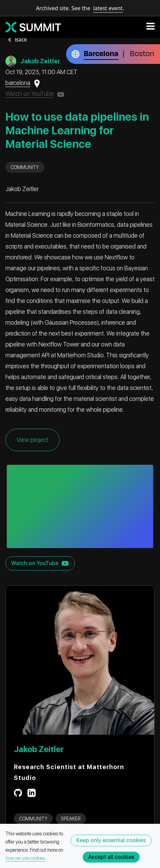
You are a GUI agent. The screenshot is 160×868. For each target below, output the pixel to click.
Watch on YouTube (30, 94)
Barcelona (101, 54)
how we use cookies (25, 858)
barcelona (18, 83)
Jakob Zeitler (39, 749)
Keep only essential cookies (111, 840)
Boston (142, 54)
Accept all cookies (111, 857)
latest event (108, 8)
